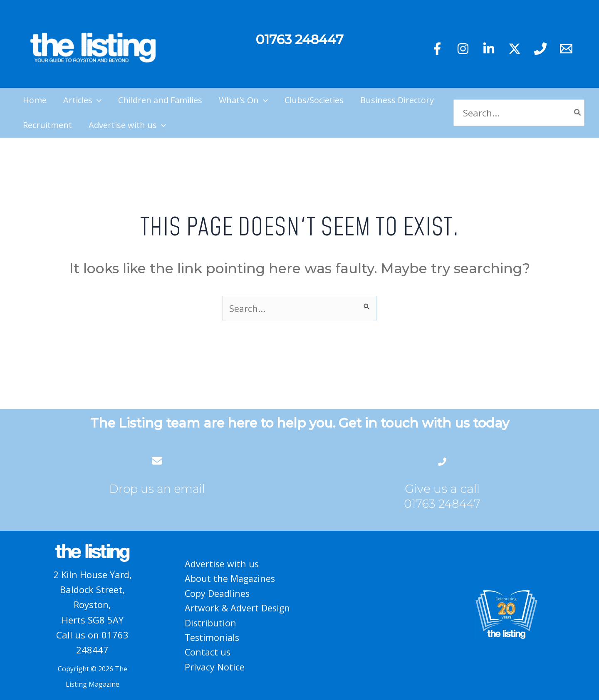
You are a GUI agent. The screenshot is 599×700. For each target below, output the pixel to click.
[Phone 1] (540, 49)
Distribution (210, 623)
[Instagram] (463, 49)
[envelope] (157, 461)
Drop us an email (157, 489)
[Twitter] (515, 49)
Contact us (208, 653)
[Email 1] (566, 49)
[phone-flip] (442, 461)
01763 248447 (442, 504)
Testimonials (212, 638)
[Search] (578, 113)
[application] (97, 100)
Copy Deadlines (217, 593)
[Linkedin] (489, 49)
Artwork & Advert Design (238, 608)
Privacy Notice (214, 668)
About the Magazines (230, 578)
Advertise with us (222, 562)
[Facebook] (437, 49)
